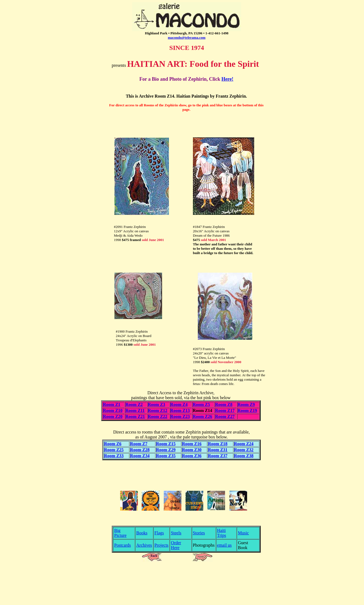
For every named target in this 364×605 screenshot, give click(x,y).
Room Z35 (166, 456)
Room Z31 (218, 450)
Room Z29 (166, 450)
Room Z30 (192, 450)
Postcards (122, 545)
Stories (199, 533)
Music (243, 533)
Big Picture (120, 533)
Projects (162, 545)
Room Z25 (114, 450)
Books (142, 533)
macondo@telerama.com (187, 37)
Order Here (176, 545)
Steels (176, 533)
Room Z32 (244, 450)
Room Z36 (192, 456)
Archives (144, 545)
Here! (227, 79)
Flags (159, 533)
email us (225, 545)
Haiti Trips (222, 533)
